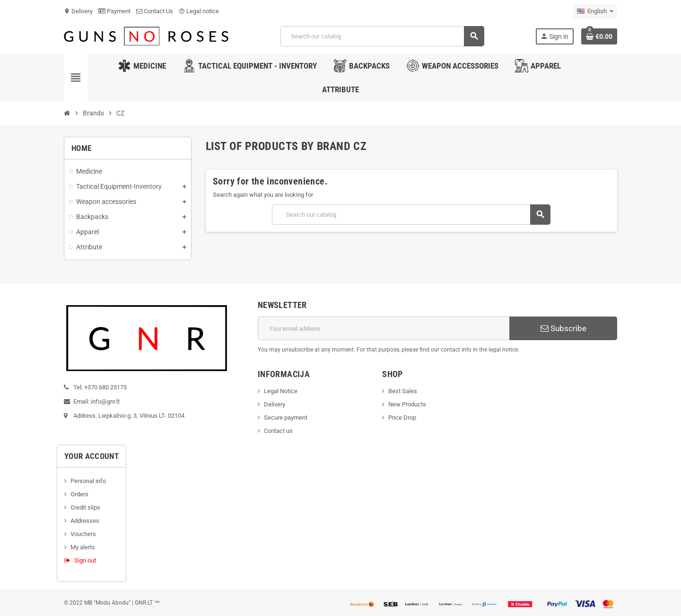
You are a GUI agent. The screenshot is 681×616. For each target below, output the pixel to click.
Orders (79, 494)
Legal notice (199, 11)
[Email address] (384, 328)
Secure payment (286, 418)
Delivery (78, 11)
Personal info (88, 481)
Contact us (278, 431)
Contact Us (155, 11)
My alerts (83, 547)
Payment (114, 11)
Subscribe (563, 328)
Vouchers (83, 534)
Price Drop (402, 418)
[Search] (382, 36)
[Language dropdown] (595, 11)
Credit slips (85, 507)
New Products (407, 404)
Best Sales (403, 391)
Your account (92, 456)
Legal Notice (281, 391)
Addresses (85, 521)
